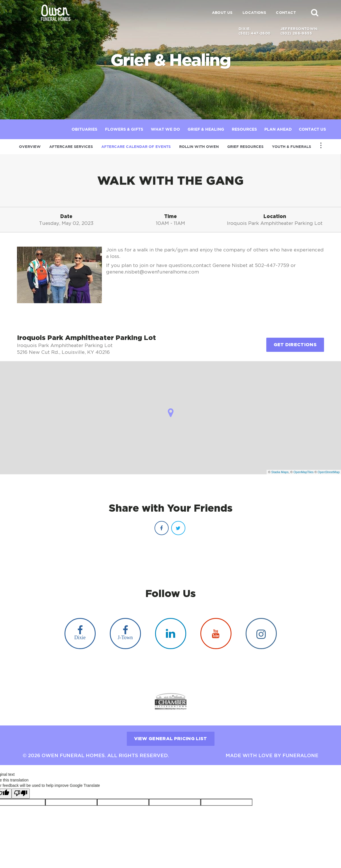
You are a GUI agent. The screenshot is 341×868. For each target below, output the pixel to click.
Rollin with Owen (199, 147)
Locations (254, 13)
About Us (222, 13)
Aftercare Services (71, 147)
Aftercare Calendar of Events (136, 147)
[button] (315, 12)
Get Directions (295, 344)
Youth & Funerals (291, 147)
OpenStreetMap (329, 472)
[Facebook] (162, 528)
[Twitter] (178, 528)
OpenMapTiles (304, 472)
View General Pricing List (171, 735)
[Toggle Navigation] (321, 145)
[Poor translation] (21, 790)
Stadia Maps (280, 472)
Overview (30, 147)
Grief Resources (245, 147)
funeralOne (300, 751)
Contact (286, 13)
